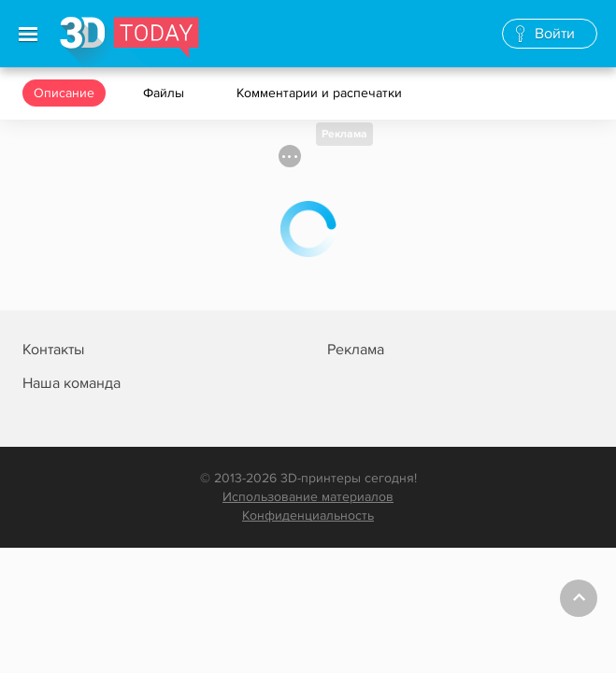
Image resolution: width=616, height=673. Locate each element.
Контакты (53, 350)
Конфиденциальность (308, 515)
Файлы (165, 93)
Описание (64, 93)
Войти (555, 34)
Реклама (344, 134)
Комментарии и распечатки (321, 93)
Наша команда (72, 383)
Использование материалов (308, 497)
